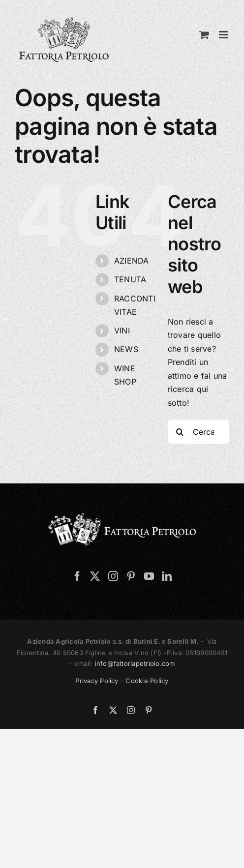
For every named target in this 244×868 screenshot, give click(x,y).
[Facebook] (77, 576)
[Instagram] (113, 576)
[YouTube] (149, 576)
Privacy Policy (97, 681)
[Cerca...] (198, 432)
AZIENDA (132, 261)
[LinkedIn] (167, 576)
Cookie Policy (147, 681)
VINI (122, 330)
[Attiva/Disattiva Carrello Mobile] (204, 35)
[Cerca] (180, 432)
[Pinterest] (131, 576)
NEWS (126, 349)
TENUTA (130, 279)
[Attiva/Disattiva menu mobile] (224, 35)
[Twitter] (95, 576)
